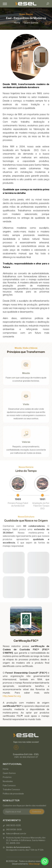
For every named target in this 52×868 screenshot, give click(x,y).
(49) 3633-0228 (12, 831)
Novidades (8, 787)
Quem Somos (31, 23)
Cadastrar (37, 817)
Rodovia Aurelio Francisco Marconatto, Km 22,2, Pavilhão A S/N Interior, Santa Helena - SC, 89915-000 (24, 846)
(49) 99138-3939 (12, 835)
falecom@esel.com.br (14, 839)
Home (17, 23)
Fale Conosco (9, 791)
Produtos (7, 782)
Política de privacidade (13, 799)
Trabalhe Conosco (11, 795)
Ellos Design (34, 864)
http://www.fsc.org (12, 696)
